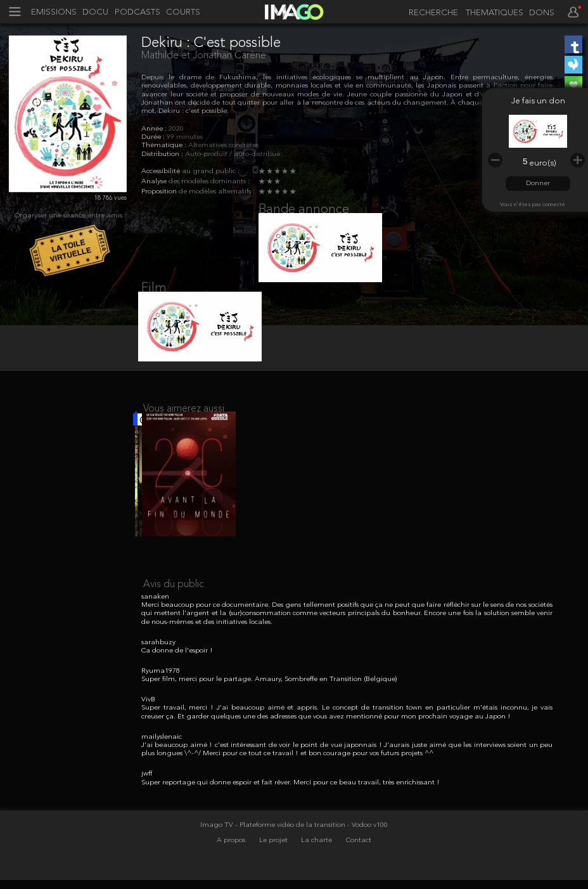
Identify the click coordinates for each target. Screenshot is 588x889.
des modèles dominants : (209, 182)
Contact (359, 868)
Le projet (274, 868)
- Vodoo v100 (367, 852)
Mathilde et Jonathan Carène (204, 56)
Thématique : (165, 146)
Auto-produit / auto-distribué (233, 154)
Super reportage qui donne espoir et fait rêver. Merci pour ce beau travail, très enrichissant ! (291, 809)
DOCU (95, 12)
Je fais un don (538, 101)
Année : (155, 129)
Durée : (154, 137)
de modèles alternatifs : (217, 192)
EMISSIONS (54, 12)
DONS (542, 13)
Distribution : (163, 154)
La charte (317, 868)
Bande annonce (304, 210)
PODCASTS (137, 12)
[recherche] (431, 13)
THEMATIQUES (495, 13)
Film (154, 298)
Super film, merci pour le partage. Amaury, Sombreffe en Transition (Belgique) (269, 707)
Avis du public (174, 611)
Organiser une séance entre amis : (70, 216)
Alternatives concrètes (223, 146)
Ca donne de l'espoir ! (177, 678)
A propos (232, 868)
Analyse (155, 182)
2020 (176, 129)
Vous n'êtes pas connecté (533, 204)
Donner (538, 184)
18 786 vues (111, 198)
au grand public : (211, 172)
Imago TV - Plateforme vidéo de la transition (274, 852)
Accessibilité (162, 172)
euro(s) (543, 163)
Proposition (160, 192)
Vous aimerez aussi (184, 427)
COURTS (183, 12)
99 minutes (185, 137)
